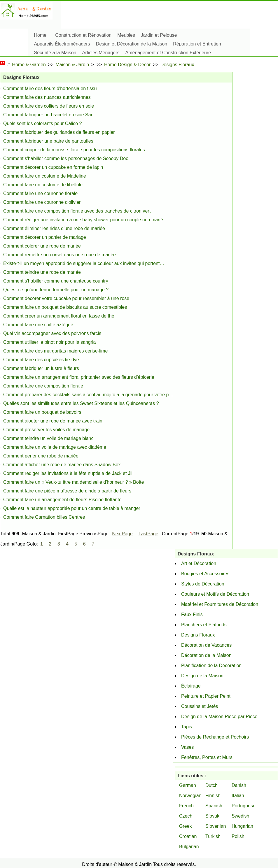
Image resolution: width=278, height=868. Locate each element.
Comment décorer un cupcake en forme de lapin (53, 167)
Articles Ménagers (101, 53)
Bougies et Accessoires (205, 574)
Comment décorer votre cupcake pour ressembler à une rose (66, 298)
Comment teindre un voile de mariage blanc (48, 438)
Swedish (240, 816)
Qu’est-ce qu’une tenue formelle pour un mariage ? (56, 290)
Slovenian (216, 826)
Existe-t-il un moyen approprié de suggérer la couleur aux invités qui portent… (84, 263)
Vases (187, 747)
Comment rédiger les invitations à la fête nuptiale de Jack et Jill (68, 473)
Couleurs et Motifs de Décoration (215, 594)
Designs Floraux (177, 65)
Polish (238, 836)
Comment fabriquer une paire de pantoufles (48, 141)
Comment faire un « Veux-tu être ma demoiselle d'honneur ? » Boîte (74, 482)
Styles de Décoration (203, 584)
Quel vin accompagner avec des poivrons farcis (52, 333)
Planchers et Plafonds (204, 625)
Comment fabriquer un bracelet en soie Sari (48, 115)
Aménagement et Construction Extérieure (168, 53)
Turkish (213, 836)
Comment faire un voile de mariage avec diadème (55, 447)
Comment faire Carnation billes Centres (44, 517)
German (188, 785)
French (186, 806)
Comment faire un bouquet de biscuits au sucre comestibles (65, 307)
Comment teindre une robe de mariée (42, 272)
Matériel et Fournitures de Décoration (220, 604)
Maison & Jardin (72, 65)
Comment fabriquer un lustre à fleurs (41, 368)
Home (40, 35)
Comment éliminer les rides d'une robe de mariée (54, 228)
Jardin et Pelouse (159, 35)
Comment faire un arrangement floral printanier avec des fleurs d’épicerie (79, 377)
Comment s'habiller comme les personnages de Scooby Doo (66, 158)
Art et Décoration (199, 563)
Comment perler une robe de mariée (41, 456)
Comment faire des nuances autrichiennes (47, 97)
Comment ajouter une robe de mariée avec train (53, 421)
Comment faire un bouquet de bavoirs (42, 412)
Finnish (213, 796)
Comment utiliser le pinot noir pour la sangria (49, 342)
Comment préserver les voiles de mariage (46, 430)
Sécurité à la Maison (55, 53)
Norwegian (190, 796)
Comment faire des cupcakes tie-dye (41, 360)
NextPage (122, 534)
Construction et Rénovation (83, 35)
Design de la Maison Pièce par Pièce (219, 717)
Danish (239, 785)
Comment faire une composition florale (43, 386)
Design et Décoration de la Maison (132, 44)
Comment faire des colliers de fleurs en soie (49, 106)
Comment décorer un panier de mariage (45, 237)
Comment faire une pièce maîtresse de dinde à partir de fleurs (67, 491)
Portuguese (244, 806)
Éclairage (191, 686)
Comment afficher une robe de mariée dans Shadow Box (62, 465)
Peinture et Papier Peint (206, 696)
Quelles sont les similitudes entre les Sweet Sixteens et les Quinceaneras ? (81, 403)
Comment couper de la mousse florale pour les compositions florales (74, 150)
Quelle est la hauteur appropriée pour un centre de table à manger (72, 508)
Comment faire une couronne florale (40, 193)
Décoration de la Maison (206, 655)
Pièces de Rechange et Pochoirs (215, 737)
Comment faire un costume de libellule (43, 185)
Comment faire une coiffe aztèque (38, 325)
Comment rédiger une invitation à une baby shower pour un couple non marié (83, 220)
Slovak (212, 816)
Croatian (188, 836)
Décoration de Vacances (206, 645)
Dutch (211, 785)
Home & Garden (29, 65)
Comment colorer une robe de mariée (42, 246)
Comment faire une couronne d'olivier (42, 202)
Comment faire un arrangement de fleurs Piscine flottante (62, 500)
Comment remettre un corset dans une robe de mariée (60, 255)
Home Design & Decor (127, 65)
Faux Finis (192, 614)
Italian (238, 796)
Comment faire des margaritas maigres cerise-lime (55, 351)
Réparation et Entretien (197, 44)
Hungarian (242, 826)
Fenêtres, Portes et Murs (207, 757)
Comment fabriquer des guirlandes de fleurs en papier (59, 132)
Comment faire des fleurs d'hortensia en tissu (50, 88)
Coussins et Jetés (200, 706)
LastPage (148, 534)
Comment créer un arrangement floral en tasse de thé (59, 316)
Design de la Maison (202, 676)
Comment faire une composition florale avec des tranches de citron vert (77, 211)
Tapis (187, 727)
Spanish (214, 806)
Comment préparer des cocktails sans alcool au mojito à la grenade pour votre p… (88, 395)
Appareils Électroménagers (62, 44)
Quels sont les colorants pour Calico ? (42, 123)
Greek (186, 826)
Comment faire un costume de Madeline (45, 176)
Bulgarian (189, 847)
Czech (186, 816)
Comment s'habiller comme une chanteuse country (56, 281)
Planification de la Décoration (211, 666)
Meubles (126, 35)
